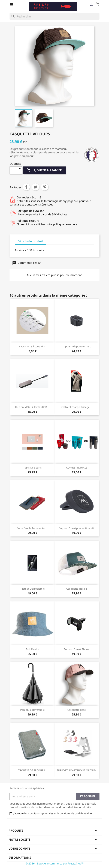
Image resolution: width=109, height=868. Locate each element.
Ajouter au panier (44, 170)
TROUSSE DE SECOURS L (32, 770)
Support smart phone (77, 649)
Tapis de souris (33, 468)
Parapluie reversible (32, 710)
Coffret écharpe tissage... (77, 407)
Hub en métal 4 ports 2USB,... (32, 407)
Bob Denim (32, 649)
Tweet (35, 187)
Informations (20, 858)
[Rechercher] (54, 16)
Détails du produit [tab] (30, 241)
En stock (21, 250)
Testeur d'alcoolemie (32, 589)
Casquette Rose (77, 710)
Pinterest (45, 187)
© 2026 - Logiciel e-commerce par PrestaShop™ (55, 863)
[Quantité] (14, 170)
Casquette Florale (77, 589)
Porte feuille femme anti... (33, 528)
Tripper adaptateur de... (77, 346)
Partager (26, 187)
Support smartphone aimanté (77, 528)
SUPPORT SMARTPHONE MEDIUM (77, 770)
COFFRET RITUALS (77, 468)
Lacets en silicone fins (32, 346)
